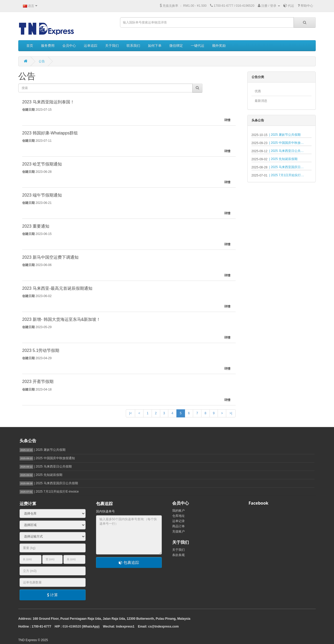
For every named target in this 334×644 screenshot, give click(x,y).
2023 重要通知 (36, 226)
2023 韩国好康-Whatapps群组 (50, 133)
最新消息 (261, 101)
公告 (42, 61)
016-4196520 (72, 627)
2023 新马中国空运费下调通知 (50, 257)
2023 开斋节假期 (38, 382)
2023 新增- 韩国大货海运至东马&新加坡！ (61, 319)
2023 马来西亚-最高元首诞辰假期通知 (57, 288)
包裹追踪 (129, 562)
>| (231, 413)
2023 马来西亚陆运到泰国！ (48, 102)
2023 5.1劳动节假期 (41, 350)
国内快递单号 (105, 511)
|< (130, 413)
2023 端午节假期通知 (42, 195)
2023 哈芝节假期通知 (42, 164)
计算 (52, 595)
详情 (227, 120)
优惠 (258, 91)
